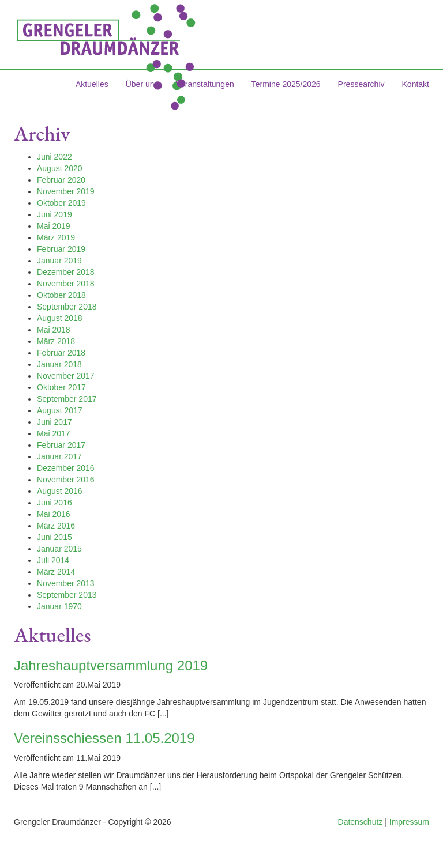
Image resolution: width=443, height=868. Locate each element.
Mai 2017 (54, 433)
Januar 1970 (59, 606)
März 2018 (56, 341)
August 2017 (60, 410)
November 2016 (66, 480)
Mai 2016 (54, 514)
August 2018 (60, 318)
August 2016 (60, 491)
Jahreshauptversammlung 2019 (111, 665)
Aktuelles (92, 84)
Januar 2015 (59, 549)
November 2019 (66, 191)
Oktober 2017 (61, 387)
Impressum (409, 822)
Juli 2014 (53, 560)
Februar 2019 (61, 249)
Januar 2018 (59, 364)
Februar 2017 (61, 445)
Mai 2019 (54, 226)
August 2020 (60, 168)
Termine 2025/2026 (286, 84)
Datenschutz (361, 822)
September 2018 (67, 307)
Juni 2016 (55, 503)
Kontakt (416, 84)
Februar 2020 (61, 180)
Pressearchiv (361, 84)
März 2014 (56, 572)
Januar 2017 (59, 456)
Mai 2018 (54, 330)
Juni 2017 (55, 422)
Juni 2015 (55, 537)
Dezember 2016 (66, 468)
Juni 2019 (55, 214)
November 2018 (66, 284)
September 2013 (67, 595)
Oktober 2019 (61, 203)
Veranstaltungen (205, 84)
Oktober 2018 (61, 295)
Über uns (142, 84)
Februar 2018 (61, 353)
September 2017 (67, 399)
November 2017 (66, 376)
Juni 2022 (55, 157)
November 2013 (66, 583)
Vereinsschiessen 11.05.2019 (104, 738)
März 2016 (56, 526)
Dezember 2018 (66, 272)
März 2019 (56, 237)
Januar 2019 (59, 261)
